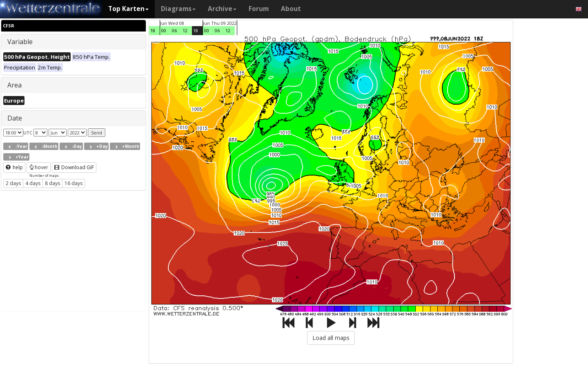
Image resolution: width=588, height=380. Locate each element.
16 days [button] (73, 183)
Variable (20, 42)
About (291, 9)
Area (14, 85)
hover (39, 167)
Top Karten (128, 9)
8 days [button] (52, 183)
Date (15, 118)
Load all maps (331, 338)
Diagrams (178, 9)
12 (185, 30)
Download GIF (74, 167)
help (14, 167)
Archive (222, 9)
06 (174, 30)
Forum (259, 9)
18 (153, 30)
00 (164, 30)
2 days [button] (13, 183)
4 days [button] (33, 183)
